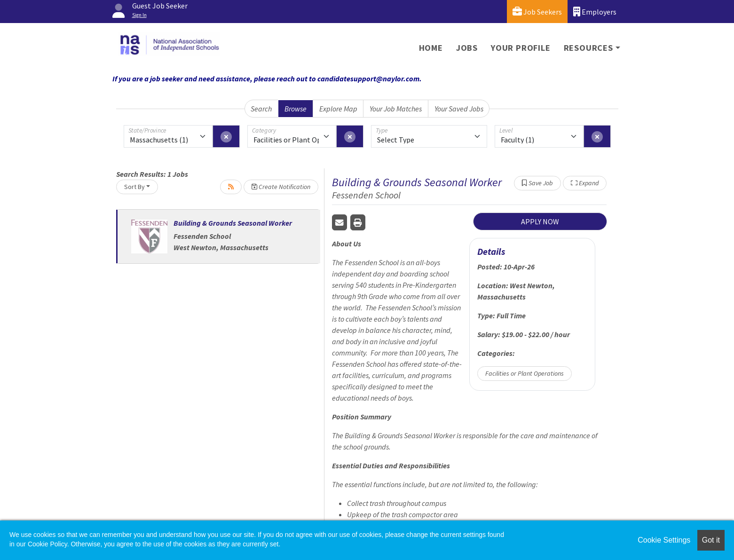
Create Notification (281, 187)
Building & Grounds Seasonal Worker (233, 223)
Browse (296, 109)
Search (261, 109)
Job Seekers (537, 12)
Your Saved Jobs (459, 109)
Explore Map (338, 109)
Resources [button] (588, 48)
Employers (595, 12)
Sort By (134, 187)
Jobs (467, 48)
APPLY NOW (540, 221)
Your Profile (521, 48)
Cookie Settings (664, 540)
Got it (711, 540)
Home (431, 48)
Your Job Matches (396, 109)
